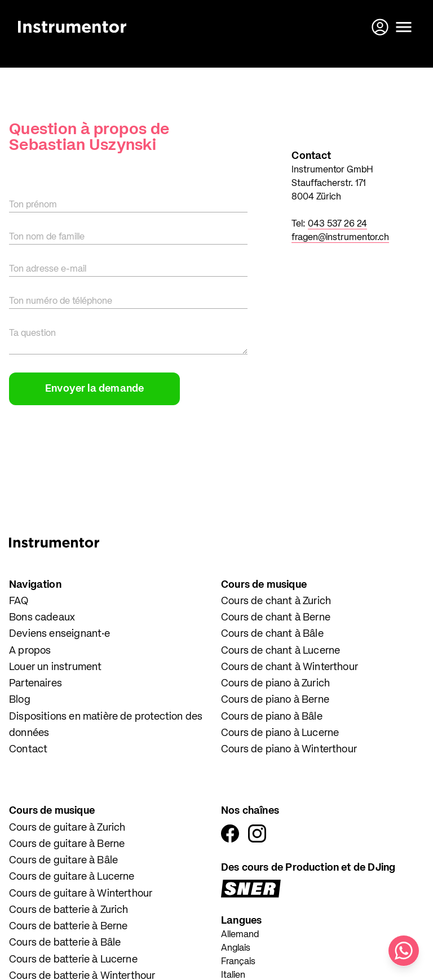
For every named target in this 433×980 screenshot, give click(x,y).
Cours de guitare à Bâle (63, 861)
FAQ (19, 601)
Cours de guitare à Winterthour (81, 894)
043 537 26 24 (337, 224)
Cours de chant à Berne (276, 618)
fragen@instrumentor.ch (340, 238)
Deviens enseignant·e (60, 634)
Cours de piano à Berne (275, 700)
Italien (233, 975)
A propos (30, 651)
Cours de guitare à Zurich (67, 828)
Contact (28, 750)
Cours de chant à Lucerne (280, 651)
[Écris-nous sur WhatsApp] (404, 951)
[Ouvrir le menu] (404, 27)
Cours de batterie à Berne (69, 926)
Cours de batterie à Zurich (69, 910)
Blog (20, 700)
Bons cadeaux (42, 618)
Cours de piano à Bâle (272, 717)
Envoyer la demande (94, 389)
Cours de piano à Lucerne (280, 733)
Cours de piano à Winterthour (289, 750)
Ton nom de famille (47, 237)
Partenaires (36, 684)
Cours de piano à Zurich (275, 684)
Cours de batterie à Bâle (65, 943)
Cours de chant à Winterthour (290, 667)
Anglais (236, 948)
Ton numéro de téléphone (61, 301)
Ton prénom (33, 205)
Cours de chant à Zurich (276, 601)
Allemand (240, 935)
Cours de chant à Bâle (272, 634)
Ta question (32, 334)
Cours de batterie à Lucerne (73, 960)
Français (238, 962)
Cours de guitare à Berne (67, 844)
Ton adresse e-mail (48, 269)
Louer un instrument (55, 667)
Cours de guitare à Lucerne (72, 877)
